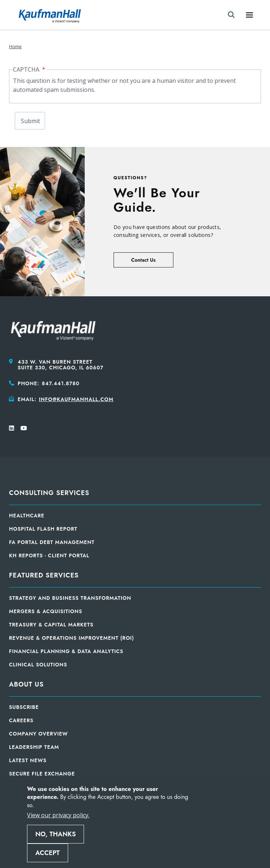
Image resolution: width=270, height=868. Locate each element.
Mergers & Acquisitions (46, 611)
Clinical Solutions (38, 665)
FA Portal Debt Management (52, 542)
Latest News (28, 760)
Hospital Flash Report (43, 529)
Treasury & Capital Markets (51, 625)
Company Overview (38, 734)
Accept (48, 853)
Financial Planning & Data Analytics (66, 651)
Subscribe (24, 707)
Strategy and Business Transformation (70, 598)
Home (15, 47)
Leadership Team (34, 747)
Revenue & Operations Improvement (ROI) (72, 638)
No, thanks (56, 834)
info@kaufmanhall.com (76, 399)
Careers (21, 720)
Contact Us (143, 260)
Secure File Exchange (42, 774)
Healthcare (27, 516)
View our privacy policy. (58, 815)
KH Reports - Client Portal (49, 556)
